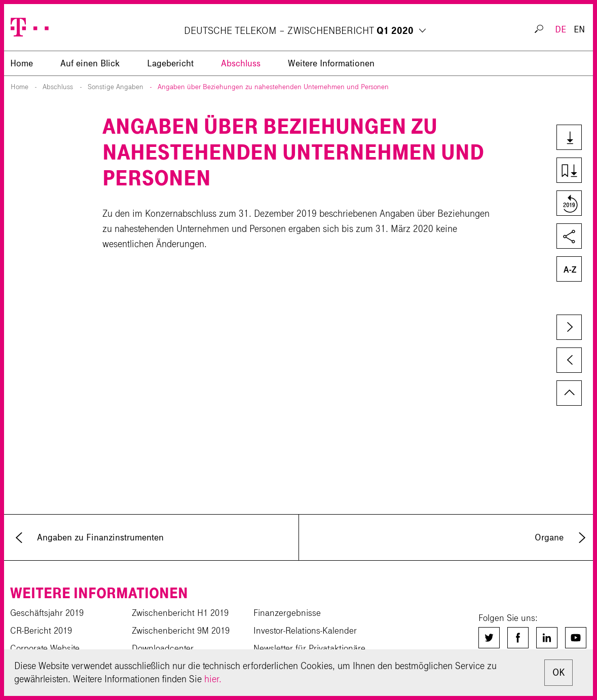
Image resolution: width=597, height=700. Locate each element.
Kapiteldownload (568, 171)
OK (558, 672)
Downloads (568, 138)
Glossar (568, 270)
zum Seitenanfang (569, 393)
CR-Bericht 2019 (41, 631)
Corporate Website (45, 648)
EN (579, 29)
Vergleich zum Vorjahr (568, 204)
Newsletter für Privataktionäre (309, 648)
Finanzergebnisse (287, 613)
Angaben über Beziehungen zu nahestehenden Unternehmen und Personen (273, 87)
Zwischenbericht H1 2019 (180, 613)
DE (561, 29)
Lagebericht (170, 63)
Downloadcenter (163, 648)
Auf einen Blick (90, 63)
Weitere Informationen (331, 63)
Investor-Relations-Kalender (305, 631)
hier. (213, 679)
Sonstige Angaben (116, 87)
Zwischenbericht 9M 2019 (181, 631)
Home (20, 87)
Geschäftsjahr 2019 (47, 613)
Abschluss (241, 63)
